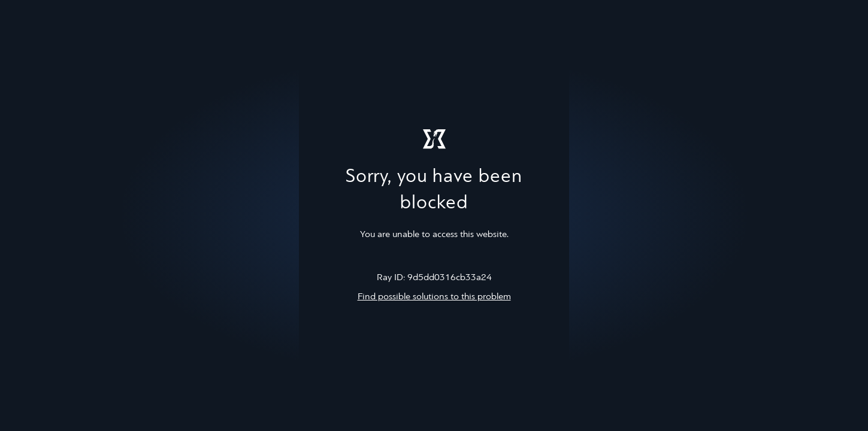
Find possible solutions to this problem (434, 297)
